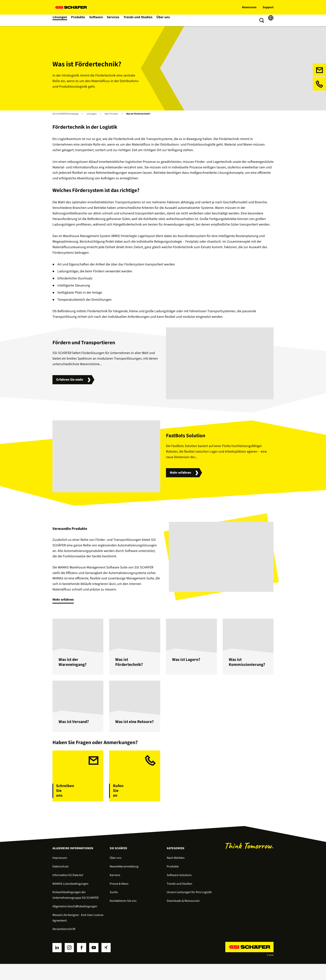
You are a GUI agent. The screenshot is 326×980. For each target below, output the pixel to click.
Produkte (79, 20)
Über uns (164, 20)
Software (97, 20)
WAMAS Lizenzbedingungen (70, 900)
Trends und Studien (139, 20)
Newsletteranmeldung (124, 883)
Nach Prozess (112, 114)
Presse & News (119, 900)
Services (115, 20)
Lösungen (60, 20)
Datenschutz (60, 883)
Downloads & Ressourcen (183, 917)
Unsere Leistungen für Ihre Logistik (189, 908)
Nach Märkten (176, 874)
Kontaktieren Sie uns (123, 917)
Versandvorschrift (64, 945)
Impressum (60, 874)
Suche (114, 908)
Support (268, 7)
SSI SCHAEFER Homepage (65, 114)
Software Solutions (179, 891)
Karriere (115, 891)
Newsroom (249, 7)
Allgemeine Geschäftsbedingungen (75, 922)
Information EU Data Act (68, 891)
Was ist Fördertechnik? (138, 114)
